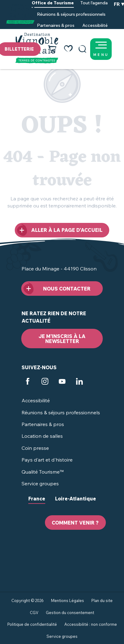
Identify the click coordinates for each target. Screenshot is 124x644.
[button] (82, 49)
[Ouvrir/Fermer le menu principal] (109, 49)
